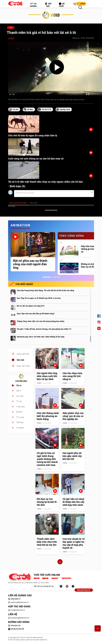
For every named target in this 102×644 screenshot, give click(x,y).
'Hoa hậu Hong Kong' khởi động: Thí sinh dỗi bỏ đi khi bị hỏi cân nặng (45, 290)
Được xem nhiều (23, 366)
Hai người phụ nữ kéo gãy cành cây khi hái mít (72, 456)
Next (96, 253)
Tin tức (19, 401)
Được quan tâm (23, 354)
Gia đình (19, 412)
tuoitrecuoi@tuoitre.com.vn (19, 618)
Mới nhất (20, 360)
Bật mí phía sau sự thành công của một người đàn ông (30, 264)
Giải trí (19, 391)
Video (11, 27)
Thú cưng (20, 417)
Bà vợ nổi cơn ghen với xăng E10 (31, 306)
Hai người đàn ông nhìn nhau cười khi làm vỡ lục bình (47, 376)
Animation (20, 428)
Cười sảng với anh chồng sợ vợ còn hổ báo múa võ (36, 159)
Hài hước (20, 396)
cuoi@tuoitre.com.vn (17, 610)
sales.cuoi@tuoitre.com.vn (18, 602)
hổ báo (30, 109)
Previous (7, 253)
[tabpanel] (33, 252)
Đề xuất (62, 5)
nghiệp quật (65, 109)
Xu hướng (33, 5)
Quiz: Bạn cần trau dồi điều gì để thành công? (36, 314)
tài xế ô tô (46, 109)
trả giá (15, 109)
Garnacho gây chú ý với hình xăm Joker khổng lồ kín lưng (41, 337)
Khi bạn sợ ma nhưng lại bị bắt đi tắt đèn (47, 502)
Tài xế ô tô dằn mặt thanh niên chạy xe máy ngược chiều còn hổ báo (45, 182)
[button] (74, 4)
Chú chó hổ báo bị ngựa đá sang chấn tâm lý (33, 135)
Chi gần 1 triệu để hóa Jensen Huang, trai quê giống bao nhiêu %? (44, 329)
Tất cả (19, 386)
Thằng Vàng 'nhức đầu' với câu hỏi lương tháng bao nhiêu (41, 321)
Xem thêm (12, 206)
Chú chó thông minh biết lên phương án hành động (48, 416)
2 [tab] (57, 277)
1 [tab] (47, 277)
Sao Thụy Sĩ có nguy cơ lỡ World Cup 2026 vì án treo (39, 298)
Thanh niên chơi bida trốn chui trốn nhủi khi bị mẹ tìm (47, 542)
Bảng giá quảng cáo (84, 590)
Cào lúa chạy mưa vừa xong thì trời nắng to (72, 376)
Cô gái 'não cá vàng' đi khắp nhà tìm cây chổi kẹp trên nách (73, 502)
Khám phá (20, 407)
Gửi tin (81, 4)
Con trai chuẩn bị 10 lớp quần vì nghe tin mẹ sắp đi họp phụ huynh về (74, 543)
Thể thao (20, 422)
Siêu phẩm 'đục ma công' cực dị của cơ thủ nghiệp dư (73, 416)
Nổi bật (48, 5)
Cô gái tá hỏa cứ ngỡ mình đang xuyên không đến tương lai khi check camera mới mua (47, 459)
